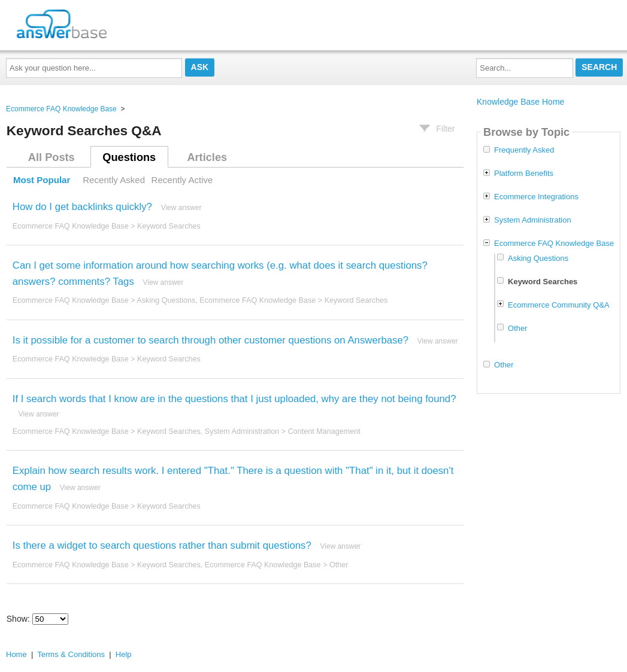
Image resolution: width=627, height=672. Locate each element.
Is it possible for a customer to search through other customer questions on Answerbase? (210, 340)
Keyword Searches (169, 226)
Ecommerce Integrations (536, 197)
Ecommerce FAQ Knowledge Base (61, 109)
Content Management (324, 431)
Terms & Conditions (71, 654)
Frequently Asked (524, 150)
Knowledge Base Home (520, 102)
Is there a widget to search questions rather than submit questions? (162, 545)
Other (339, 565)
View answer (181, 208)
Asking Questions (166, 300)
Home (16, 654)
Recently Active (182, 180)
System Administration (242, 431)
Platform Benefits (524, 174)
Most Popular (42, 180)
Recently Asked (114, 180)
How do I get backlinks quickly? (82, 207)
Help (124, 654)
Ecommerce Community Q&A (559, 305)
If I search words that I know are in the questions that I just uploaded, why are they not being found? (234, 399)
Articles (207, 157)
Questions (129, 157)
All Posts (52, 157)
